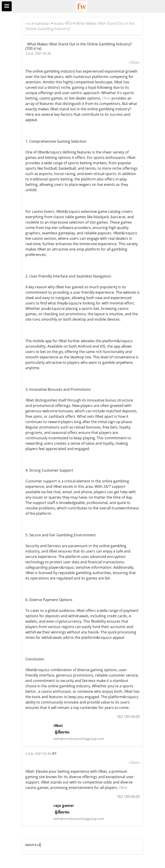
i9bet (106, 98)
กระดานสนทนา (38, 23)
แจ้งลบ (134, 62)
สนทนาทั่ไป (63, 23)
